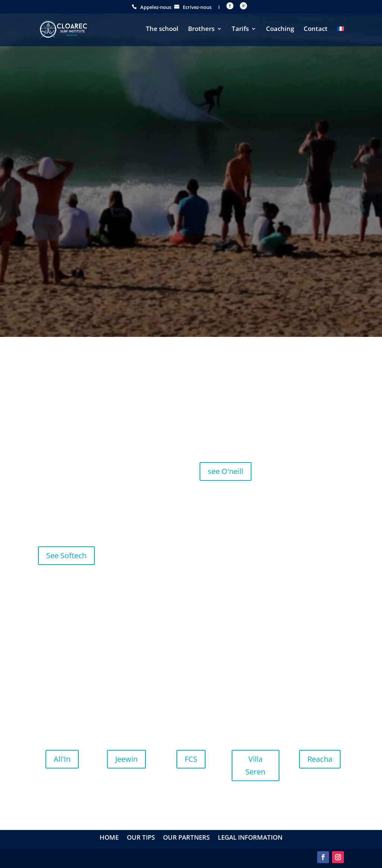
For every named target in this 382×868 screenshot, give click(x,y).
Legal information (250, 838)
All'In (62, 759)
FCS (191, 759)
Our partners (186, 838)
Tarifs (240, 29)
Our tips (141, 838)
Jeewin (126, 759)
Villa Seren (255, 765)
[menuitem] (341, 36)
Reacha (320, 759)
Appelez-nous (156, 7)
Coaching (280, 29)
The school (162, 29)
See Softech (66, 555)
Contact (316, 29)
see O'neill (226, 471)
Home (109, 838)
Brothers (201, 29)
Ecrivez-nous (197, 7)
